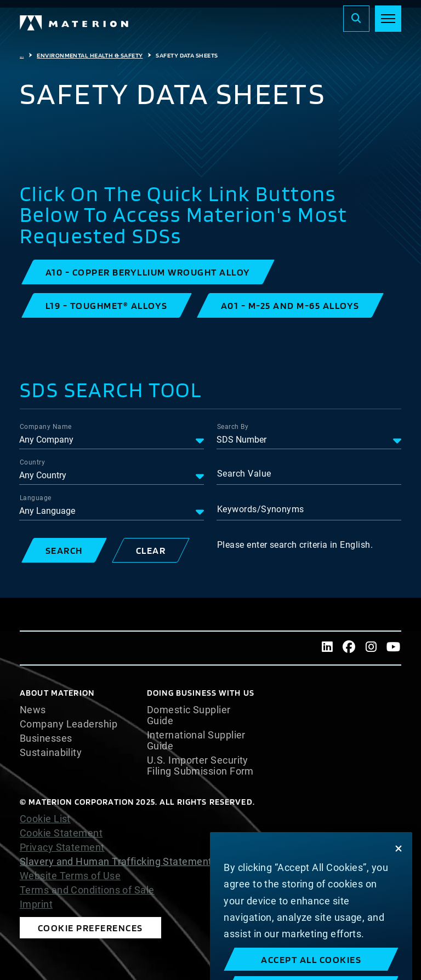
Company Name (45, 427)
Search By (233, 427)
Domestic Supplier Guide (189, 715)
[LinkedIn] (327, 648)
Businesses (46, 738)
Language (36, 498)
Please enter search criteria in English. (295, 545)
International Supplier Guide (196, 741)
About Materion (57, 693)
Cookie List (45, 819)
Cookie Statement (61, 833)
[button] (148, 272)
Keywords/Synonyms (261, 509)
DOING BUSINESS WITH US (201, 693)
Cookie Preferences (90, 928)
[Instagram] (371, 648)
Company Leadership (69, 724)
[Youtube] (394, 648)
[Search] (356, 19)
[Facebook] (349, 648)
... (22, 55)
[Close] (399, 865)
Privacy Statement (62, 847)
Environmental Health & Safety (90, 55)
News (33, 710)
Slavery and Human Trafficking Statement (116, 861)
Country (32, 462)
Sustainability (51, 753)
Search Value (244, 474)
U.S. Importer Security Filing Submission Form (200, 766)
